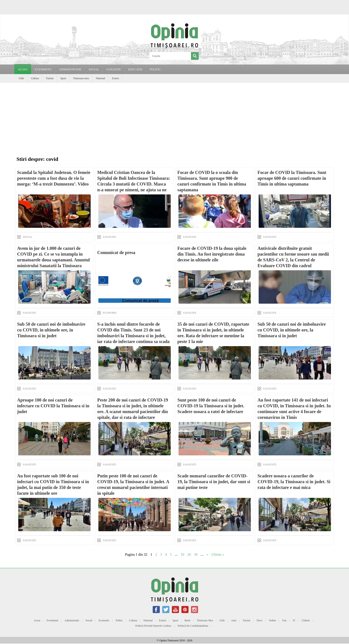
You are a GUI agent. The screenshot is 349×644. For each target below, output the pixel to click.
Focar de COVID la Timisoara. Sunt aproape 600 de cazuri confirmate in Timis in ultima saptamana (292, 178)
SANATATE (114, 69)
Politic (119, 620)
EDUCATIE (135, 69)
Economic (104, 620)
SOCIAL (94, 69)
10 (183, 554)
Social (89, 620)
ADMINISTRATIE (70, 69)
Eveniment (52, 620)
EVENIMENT (43, 69)
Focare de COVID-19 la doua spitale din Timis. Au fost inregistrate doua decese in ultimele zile (212, 254)
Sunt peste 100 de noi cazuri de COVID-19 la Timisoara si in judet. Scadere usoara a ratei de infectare (211, 406)
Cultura (35, 78)
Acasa (23, 69)
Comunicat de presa (116, 252)
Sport (63, 78)
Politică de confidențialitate (193, 626)
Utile (21, 78)
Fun (284, 620)
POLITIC (155, 69)
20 (189, 554)
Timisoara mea (81, 78)
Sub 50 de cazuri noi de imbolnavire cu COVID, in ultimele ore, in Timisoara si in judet (51, 330)
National (100, 78)
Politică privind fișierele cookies (153, 626)
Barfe (188, 620)
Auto (234, 620)
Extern (116, 78)
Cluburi (306, 620)
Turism (50, 78)
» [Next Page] (207, 554)
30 (196, 554)
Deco (259, 620)
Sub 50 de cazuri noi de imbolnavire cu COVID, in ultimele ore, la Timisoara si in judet (292, 330)
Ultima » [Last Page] (218, 554)
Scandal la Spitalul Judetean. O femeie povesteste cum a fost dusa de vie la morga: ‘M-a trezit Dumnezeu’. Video (54, 178)
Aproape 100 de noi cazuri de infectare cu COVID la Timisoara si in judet (53, 406)
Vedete (272, 620)
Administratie (72, 620)
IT (294, 620)
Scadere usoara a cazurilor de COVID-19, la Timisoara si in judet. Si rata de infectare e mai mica (294, 482)
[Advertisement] (174, 116)
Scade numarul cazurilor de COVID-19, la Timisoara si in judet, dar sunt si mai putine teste (214, 482)
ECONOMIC (110, 313)
